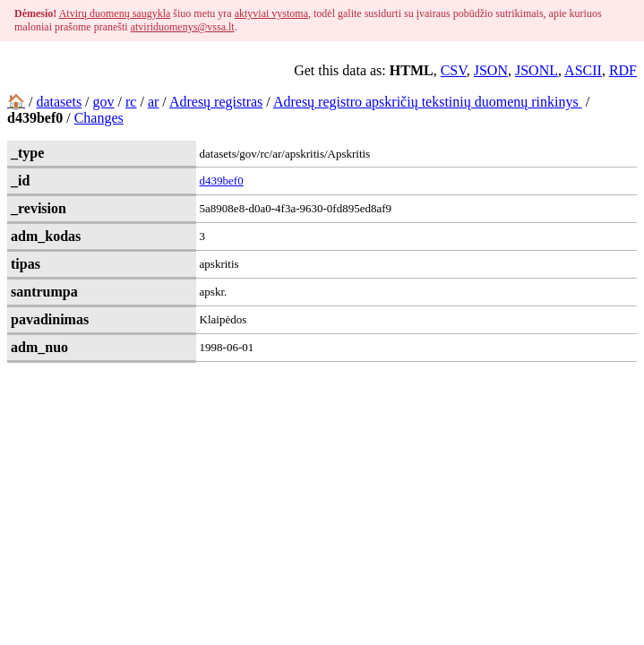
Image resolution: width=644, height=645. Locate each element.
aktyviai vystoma (271, 13)
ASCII (583, 70)
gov (104, 102)
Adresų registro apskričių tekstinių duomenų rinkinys (428, 102)
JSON (491, 70)
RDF (623, 70)
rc (131, 102)
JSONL (537, 70)
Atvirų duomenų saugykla (115, 13)
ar (153, 102)
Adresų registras (216, 102)
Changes (99, 118)
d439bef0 (222, 181)
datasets (59, 102)
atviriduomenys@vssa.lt (183, 27)
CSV (454, 70)
